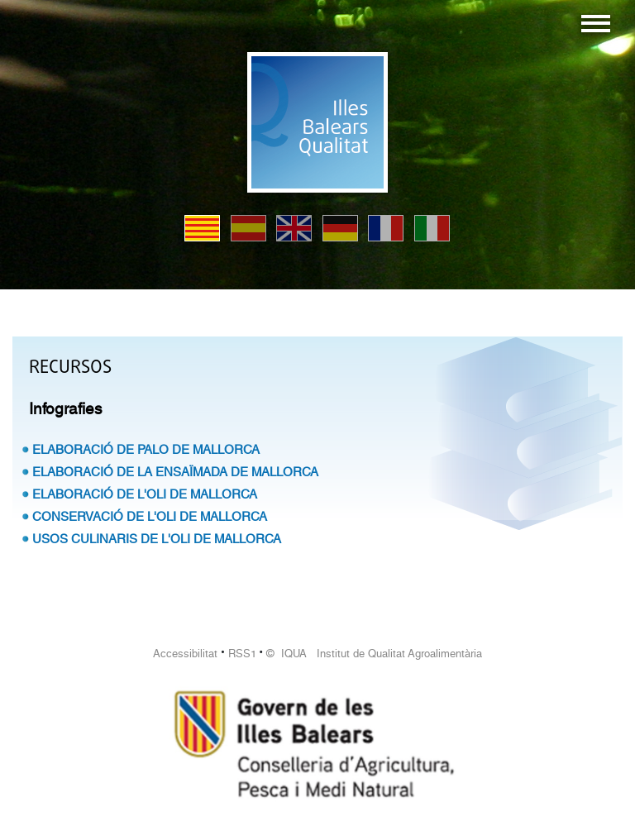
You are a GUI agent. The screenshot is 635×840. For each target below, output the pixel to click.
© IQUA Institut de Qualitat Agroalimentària (374, 654)
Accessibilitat (185, 654)
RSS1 (242, 654)
